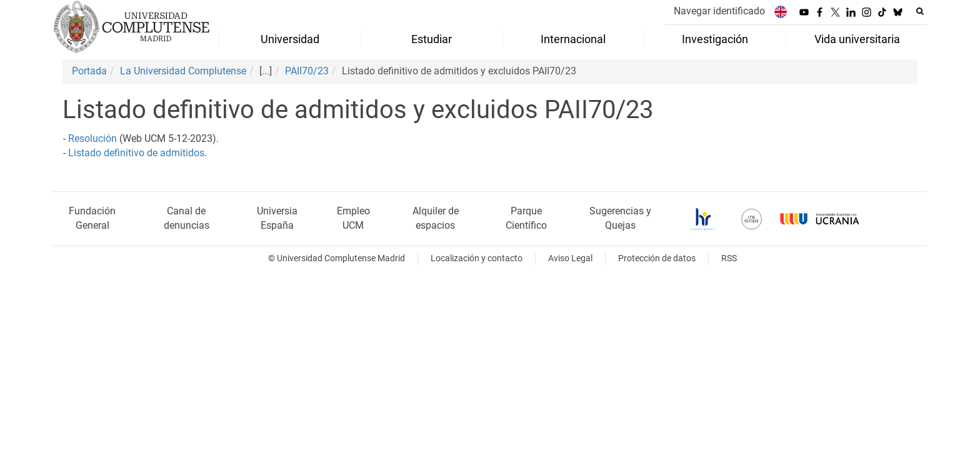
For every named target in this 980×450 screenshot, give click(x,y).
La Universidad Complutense (183, 71)
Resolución (92, 138)
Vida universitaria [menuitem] (857, 39)
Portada (89, 71)
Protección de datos (657, 258)
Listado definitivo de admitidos (136, 153)
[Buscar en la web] (920, 11)
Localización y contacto (477, 258)
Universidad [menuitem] (290, 39)
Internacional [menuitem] (573, 39)
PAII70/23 (307, 71)
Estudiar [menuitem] (432, 39)
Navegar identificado (719, 11)
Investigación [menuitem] (715, 39)
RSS (729, 258)
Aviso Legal (570, 258)
